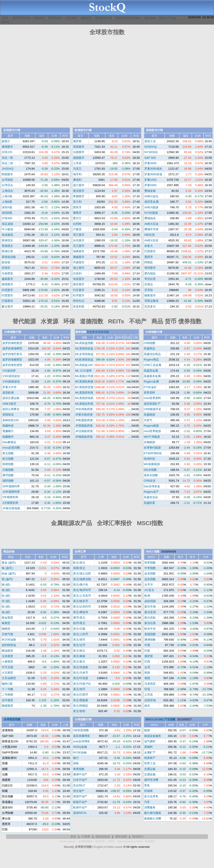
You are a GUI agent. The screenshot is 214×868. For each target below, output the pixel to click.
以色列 (77, 273)
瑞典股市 (79, 251)
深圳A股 (7, 207)
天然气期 (7, 634)
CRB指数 (150, 343)
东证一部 (7, 158)
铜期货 (6, 629)
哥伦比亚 (150, 279)
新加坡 (6, 262)
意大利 (77, 202)
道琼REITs (80, 813)
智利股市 (150, 268)
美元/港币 (79, 640)
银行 (76, 758)
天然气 (148, 420)
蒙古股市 (7, 306)
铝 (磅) (6, 596)
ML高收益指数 (84, 343)
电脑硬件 (8, 437)
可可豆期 (7, 667)
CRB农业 (150, 481)
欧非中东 (150, 629)
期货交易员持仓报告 (128, 18)
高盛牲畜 (149, 503)
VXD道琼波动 (11, 376)
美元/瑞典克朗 (82, 579)
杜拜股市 (79, 295)
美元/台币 (79, 645)
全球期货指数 (12, 719)
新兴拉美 (150, 623)
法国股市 (79, 152)
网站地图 (121, 837)
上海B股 (7, 202)
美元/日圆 (79, 629)
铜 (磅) (6, 585)
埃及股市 (79, 279)
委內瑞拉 (150, 273)
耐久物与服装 (153, 813)
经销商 (148, 791)
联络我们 (138, 837)
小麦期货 (7, 662)
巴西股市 (150, 251)
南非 (147, 706)
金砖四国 (150, 601)
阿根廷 (149, 262)
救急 (73, 837)
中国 (147, 645)
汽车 (147, 802)
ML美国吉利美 (84, 404)
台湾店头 (7, 185)
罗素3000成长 (153, 169)
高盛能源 (149, 415)
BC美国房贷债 (84, 387)
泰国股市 (7, 284)
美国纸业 (8, 415)
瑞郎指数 (8, 481)
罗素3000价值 (153, 174)
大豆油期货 (9, 678)
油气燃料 (150, 741)
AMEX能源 (151, 207)
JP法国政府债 (84, 431)
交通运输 (150, 769)
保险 (76, 763)
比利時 (77, 224)
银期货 (6, 623)
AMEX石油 (151, 224)
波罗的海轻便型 (12, 365)
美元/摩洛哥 (81, 612)
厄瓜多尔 (150, 306)
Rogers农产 (151, 492)
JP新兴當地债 (11, 508)
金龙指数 (150, 573)
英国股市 (79, 147)
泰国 (147, 678)
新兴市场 (150, 607)
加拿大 (149, 246)
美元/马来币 (81, 673)
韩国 (147, 673)
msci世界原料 (152, 398)
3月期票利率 (10, 503)
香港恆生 (7, 240)
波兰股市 (79, 185)
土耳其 (77, 163)
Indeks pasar (114, 847)
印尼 (147, 689)
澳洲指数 (150, 640)
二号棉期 (7, 695)
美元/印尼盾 (81, 678)
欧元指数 (8, 459)
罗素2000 (150, 185)
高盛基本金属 (152, 376)
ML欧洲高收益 (84, 360)
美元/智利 (79, 711)
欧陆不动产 (80, 802)
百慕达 (149, 284)
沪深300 (7, 218)
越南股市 (7, 279)
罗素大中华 (9, 387)
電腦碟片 (8, 431)
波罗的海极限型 (12, 360)
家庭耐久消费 (153, 819)
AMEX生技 (151, 240)
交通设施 (150, 774)
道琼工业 (150, 141)
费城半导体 (151, 229)
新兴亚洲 (150, 612)
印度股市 (7, 295)
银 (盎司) (7, 568)
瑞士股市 (79, 268)
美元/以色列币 (82, 607)
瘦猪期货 (7, 706)
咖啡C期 (7, 684)
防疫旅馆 (150, 841)
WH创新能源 (152, 464)
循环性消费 (151, 780)
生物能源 (149, 442)
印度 (147, 651)
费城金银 (150, 191)
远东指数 (150, 579)
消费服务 (150, 807)
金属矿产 (150, 752)
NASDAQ (150, 147)
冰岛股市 (79, 240)
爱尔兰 (77, 218)
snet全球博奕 (81, 741)
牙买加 (149, 290)
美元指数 (8, 453)
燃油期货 (7, 651)
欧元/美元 (79, 563)
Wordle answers (67, 841)
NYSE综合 (151, 152)
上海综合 (7, 191)
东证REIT (79, 785)
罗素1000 (150, 180)
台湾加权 (7, 180)
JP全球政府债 (84, 409)
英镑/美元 (79, 568)
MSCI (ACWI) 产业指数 (161, 719)
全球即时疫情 (85, 841)
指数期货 (86, 18)
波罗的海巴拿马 (12, 354)
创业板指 (7, 235)
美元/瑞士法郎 (82, 573)
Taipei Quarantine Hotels (130, 841)
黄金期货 (7, 618)
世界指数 (150, 563)
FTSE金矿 (150, 387)
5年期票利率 (10, 497)
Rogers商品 (151, 360)
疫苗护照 (100, 841)
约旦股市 (79, 290)
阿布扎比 (79, 301)
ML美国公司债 (84, 376)
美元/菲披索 (81, 667)
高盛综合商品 (152, 354)
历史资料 (71, 18)
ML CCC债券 (84, 371)
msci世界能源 (152, 431)
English (99, 847)
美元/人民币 (81, 634)
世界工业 (150, 763)
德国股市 (79, 158)
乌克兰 (77, 169)
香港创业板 (9, 257)
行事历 (111, 841)
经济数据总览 (104, 18)
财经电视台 (55, 18)
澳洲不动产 (80, 774)
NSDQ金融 (80, 747)
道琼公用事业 (11, 409)
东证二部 (7, 163)
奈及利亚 (79, 306)
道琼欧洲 (8, 393)
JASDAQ (8, 169)
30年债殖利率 (11, 486)
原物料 (148, 747)
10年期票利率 (11, 492)
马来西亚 (7, 273)
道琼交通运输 (11, 398)
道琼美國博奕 (82, 736)
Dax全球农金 (152, 486)
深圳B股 (7, 213)
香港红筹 (7, 251)
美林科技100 (10, 420)
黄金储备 (150, 18)
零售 (147, 785)
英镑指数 (8, 464)
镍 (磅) (6, 590)
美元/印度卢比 (82, 684)
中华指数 (150, 568)
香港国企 (7, 246)
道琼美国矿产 (152, 404)
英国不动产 (80, 796)
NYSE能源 (151, 213)
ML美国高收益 (84, 348)
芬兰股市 (79, 246)
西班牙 (77, 207)
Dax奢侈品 (9, 442)
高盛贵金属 (151, 371)
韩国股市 (7, 174)
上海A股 (7, 196)
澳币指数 (8, 475)
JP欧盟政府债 (84, 420)
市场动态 (39, 18)
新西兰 (6, 141)
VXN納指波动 (11, 381)
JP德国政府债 (84, 437)
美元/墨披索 (81, 700)
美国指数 (150, 634)
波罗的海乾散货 (12, 343)
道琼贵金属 (151, 202)
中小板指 (7, 229)
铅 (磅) (6, 607)
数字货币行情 (22, 18)
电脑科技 (8, 426)
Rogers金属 (151, 381)
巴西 (147, 662)
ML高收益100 (84, 365)
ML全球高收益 (84, 354)
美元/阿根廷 (81, 706)
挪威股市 (79, 257)
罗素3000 (150, 163)
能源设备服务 (153, 736)
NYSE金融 (80, 752)
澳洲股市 (7, 147)
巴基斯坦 (7, 301)
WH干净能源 (152, 437)
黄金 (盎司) (9, 563)
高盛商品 (149, 348)
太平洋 (149, 585)
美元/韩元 (79, 651)
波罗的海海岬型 (12, 348)
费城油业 (150, 218)
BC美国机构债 (84, 381)
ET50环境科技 (153, 453)
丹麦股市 (79, 262)
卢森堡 (77, 229)
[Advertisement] (43, 82)
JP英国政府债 (84, 426)
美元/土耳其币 (82, 596)
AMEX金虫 (151, 196)
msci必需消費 (11, 448)
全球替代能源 (152, 448)
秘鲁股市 (150, 295)
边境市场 (150, 700)
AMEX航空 (9, 404)
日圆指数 (8, 470)
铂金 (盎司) (9, 573)
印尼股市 (7, 290)
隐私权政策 (103, 837)
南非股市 (79, 284)
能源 (147, 730)
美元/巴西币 (81, 695)
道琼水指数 (151, 475)
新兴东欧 (150, 618)
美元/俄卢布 (81, 585)
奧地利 (77, 180)
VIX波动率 (9, 371)
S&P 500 (150, 158)
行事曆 (86, 837)
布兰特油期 (9, 640)
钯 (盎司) (7, 579)
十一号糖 (7, 689)
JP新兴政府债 (84, 415)
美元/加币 (79, 689)
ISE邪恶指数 (81, 730)
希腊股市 (79, 196)
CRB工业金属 (152, 365)
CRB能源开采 (152, 409)
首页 (5, 18)
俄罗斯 (77, 141)
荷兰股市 (79, 235)
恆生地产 (79, 791)
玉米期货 (7, 656)
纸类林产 (150, 758)
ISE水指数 (150, 470)
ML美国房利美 (84, 393)
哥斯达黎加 (151, 301)
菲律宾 (6, 268)
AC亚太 (149, 590)
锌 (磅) (6, 601)
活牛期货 (7, 700)
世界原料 (149, 393)
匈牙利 (77, 174)
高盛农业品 (151, 497)
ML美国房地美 (84, 398)
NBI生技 (150, 235)
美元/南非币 (81, 601)
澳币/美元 (79, 618)
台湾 (147, 667)
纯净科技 (149, 459)
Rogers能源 (151, 426)
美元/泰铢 (79, 656)
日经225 (7, 152)
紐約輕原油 (9, 645)
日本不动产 (80, 780)
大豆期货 (7, 673)
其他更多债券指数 (98, 332)
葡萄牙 (77, 213)
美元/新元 (79, 662)
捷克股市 (79, 191)
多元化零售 (151, 796)
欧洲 (147, 596)
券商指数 (79, 769)
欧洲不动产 (80, 807)
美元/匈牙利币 (82, 590)
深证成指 (7, 224)
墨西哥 (149, 257)
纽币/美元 (79, 623)
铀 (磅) (6, 612)
